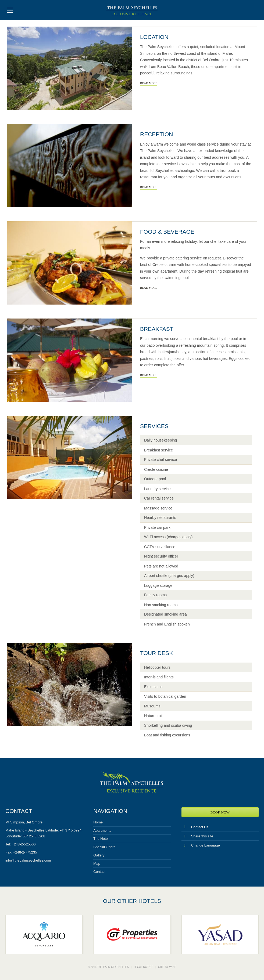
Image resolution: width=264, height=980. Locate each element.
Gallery (99, 855)
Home (98, 822)
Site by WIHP (167, 967)
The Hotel (101, 839)
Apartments (102, 831)
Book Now (220, 812)
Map (97, 864)
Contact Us (195, 827)
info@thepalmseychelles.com (28, 860)
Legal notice (144, 967)
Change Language (201, 845)
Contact (99, 872)
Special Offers (104, 847)
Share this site (197, 836)
